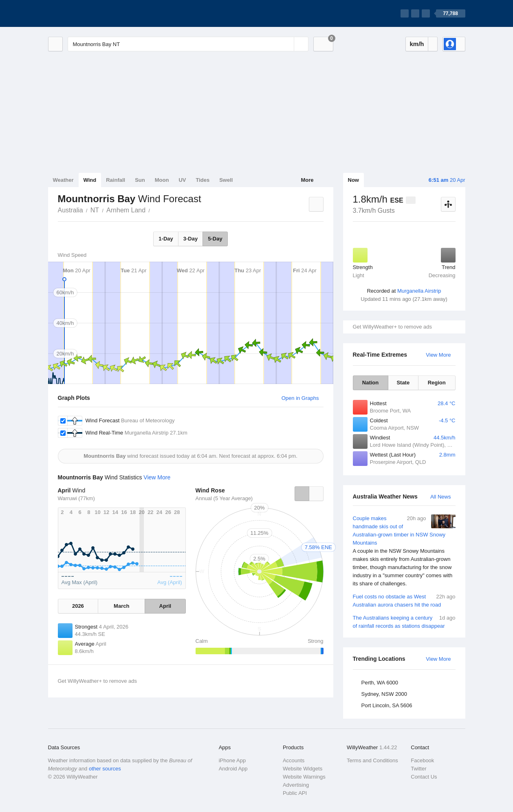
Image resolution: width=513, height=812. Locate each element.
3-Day (190, 239)
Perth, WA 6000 (380, 683)
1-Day (166, 239)
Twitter (418, 769)
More (307, 180)
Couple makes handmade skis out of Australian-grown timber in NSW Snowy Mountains (404, 551)
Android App (233, 769)
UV (182, 180)
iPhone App (232, 760)
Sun (140, 180)
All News (441, 497)
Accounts (294, 760)
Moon (162, 180)
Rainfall (116, 180)
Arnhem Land (126, 210)
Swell (226, 180)
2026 (78, 606)
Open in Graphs (300, 398)
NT (95, 210)
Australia (70, 210)
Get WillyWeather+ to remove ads (392, 327)
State (403, 383)
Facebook (422, 760)
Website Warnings (304, 777)
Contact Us (424, 777)
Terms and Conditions (372, 760)
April (165, 606)
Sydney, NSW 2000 (384, 694)
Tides (203, 180)
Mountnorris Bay (154, 210)
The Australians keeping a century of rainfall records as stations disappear (404, 621)
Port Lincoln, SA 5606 (387, 705)
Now (353, 180)
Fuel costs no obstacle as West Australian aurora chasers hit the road (404, 600)
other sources (105, 769)
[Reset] (287, 44)
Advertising (296, 785)
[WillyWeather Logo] (86, 13)
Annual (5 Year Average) (224, 498)
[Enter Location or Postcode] (188, 44)
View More (438, 355)
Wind (90, 180)
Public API (295, 793)
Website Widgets (303, 769)
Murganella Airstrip (419, 291)
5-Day (215, 239)
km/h (417, 44)
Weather (63, 180)
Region (437, 383)
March (121, 606)
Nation (370, 383)
